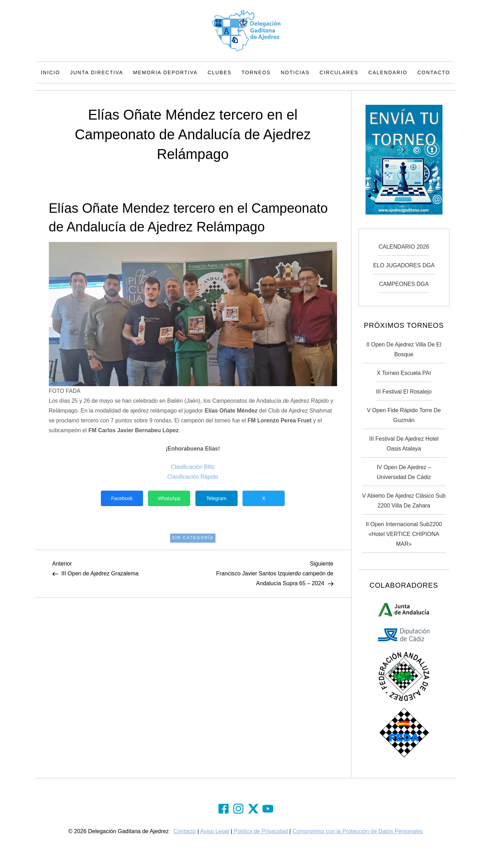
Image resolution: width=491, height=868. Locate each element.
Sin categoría (193, 538)
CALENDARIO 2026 (404, 247)
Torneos (256, 72)
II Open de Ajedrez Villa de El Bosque (404, 349)
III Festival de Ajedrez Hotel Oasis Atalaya (404, 444)
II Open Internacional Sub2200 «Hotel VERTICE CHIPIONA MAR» (404, 534)
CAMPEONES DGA (404, 284)
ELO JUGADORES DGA (404, 265)
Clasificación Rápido (193, 477)
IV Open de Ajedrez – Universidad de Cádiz (404, 472)
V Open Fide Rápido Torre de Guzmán (404, 415)
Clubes (220, 72)
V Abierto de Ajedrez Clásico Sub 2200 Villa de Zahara (404, 501)
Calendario (388, 72)
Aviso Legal (215, 831)
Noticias (295, 72)
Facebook (122, 498)
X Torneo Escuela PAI (404, 373)
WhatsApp (169, 498)
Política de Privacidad (261, 831)
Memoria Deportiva (166, 72)
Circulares (339, 72)
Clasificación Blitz (193, 467)
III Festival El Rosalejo (404, 392)
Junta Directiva (96, 72)
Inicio (50, 72)
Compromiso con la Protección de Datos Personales (358, 831)
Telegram (217, 498)
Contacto (434, 72)
